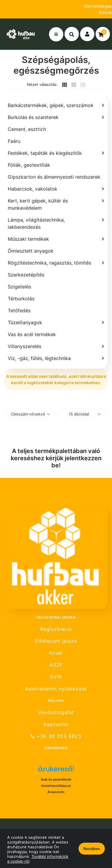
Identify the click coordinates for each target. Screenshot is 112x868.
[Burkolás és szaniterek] (56, 117)
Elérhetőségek (98, 6)
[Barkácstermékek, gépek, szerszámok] (56, 105)
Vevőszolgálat (56, 712)
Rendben (92, 849)
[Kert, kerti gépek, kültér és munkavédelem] (56, 204)
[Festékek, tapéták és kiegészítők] (56, 153)
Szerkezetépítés (26, 275)
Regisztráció (56, 629)
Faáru (14, 141)
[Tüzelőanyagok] (56, 322)
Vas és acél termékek (32, 334)
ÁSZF (56, 665)
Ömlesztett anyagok (31, 251)
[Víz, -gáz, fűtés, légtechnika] (56, 358)
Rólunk (105, 12)
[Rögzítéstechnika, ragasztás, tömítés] (56, 263)
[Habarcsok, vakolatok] (56, 189)
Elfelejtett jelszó (56, 641)
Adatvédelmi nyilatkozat (56, 689)
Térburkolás (21, 299)
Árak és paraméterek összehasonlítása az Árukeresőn (56, 786)
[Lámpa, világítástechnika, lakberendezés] (56, 223)
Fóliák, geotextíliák (29, 165)
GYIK (56, 677)
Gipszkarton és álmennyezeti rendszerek (54, 177)
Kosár (56, 653)
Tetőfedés (19, 311)
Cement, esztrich (27, 129)
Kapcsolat (56, 724)
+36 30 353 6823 (56, 736)
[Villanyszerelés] (56, 346)
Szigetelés (19, 287)
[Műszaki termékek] (56, 239)
